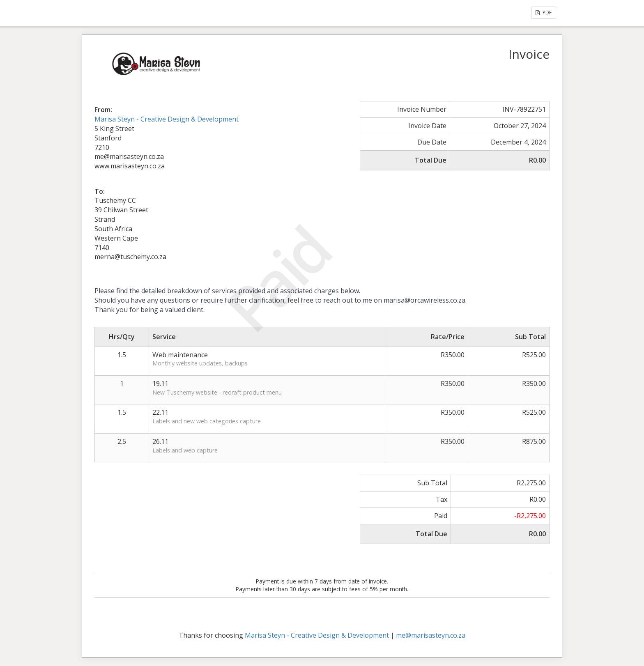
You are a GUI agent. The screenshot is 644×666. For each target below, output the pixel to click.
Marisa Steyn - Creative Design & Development (167, 119)
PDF (544, 13)
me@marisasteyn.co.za (431, 635)
